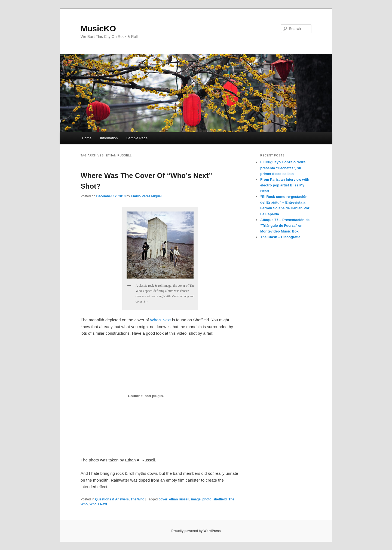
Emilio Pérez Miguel (146, 196)
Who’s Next (160, 320)
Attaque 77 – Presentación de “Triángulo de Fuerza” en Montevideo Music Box (285, 226)
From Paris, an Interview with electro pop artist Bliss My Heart (285, 185)
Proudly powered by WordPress (196, 531)
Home (87, 138)
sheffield (220, 499)
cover (163, 499)
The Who (138, 499)
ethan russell (179, 499)
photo (207, 499)
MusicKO (98, 28)
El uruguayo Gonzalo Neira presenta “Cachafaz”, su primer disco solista (283, 168)
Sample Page (137, 138)
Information (109, 138)
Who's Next (98, 504)
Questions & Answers (112, 499)
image (196, 499)
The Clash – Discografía (280, 237)
